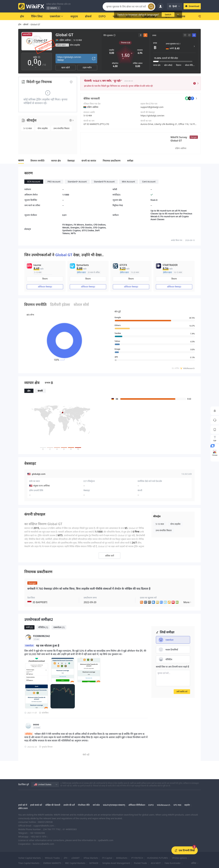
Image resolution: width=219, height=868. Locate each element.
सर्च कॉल (96, 805)
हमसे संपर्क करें (36, 805)
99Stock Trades (52, 858)
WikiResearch (164, 805)
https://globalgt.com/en (152, 116)
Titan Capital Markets (29, 863)
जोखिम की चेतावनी (53, 805)
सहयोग (187, 805)
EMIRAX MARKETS (52, 863)
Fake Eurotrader (173, 863)
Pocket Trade (140, 863)
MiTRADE (94, 863)
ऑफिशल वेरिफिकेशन (137, 805)
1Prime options (179, 858)
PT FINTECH (137, 858)
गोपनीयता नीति (84, 805)
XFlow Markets (91, 858)
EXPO (151, 805)
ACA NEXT (156, 863)
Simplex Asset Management (116, 863)
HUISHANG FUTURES (157, 858)
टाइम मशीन (87, 67)
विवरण (45, 279)
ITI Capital (107, 858)
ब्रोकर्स (26, 24)
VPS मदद (177, 805)
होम (20, 24)
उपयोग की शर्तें (69, 805)
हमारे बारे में (23, 805)
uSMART (75, 858)
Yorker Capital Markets (30, 858)
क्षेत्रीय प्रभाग (23, 808)
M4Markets (122, 858)
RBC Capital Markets (75, 863)
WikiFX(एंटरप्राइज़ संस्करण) (114, 805)
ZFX (66, 858)
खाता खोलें (66, 67)
